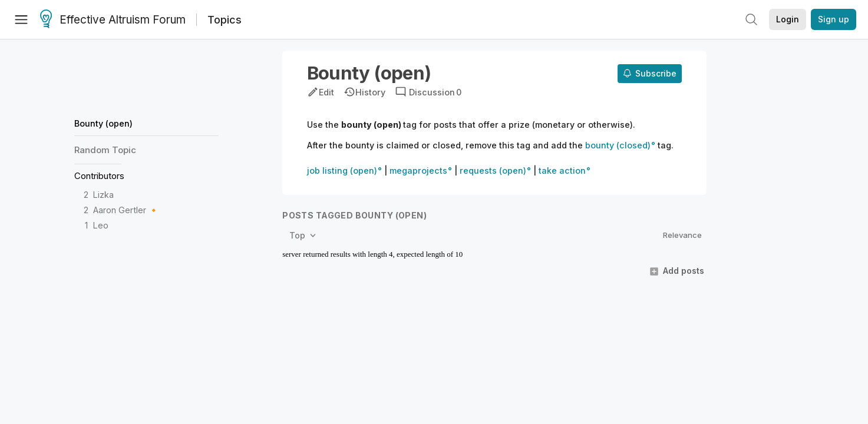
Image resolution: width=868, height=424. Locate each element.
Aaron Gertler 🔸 (126, 210)
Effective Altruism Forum (113, 20)
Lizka (103, 195)
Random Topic (105, 150)
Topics (225, 20)
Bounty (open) (103, 123)
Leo (101, 225)
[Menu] (21, 19)
